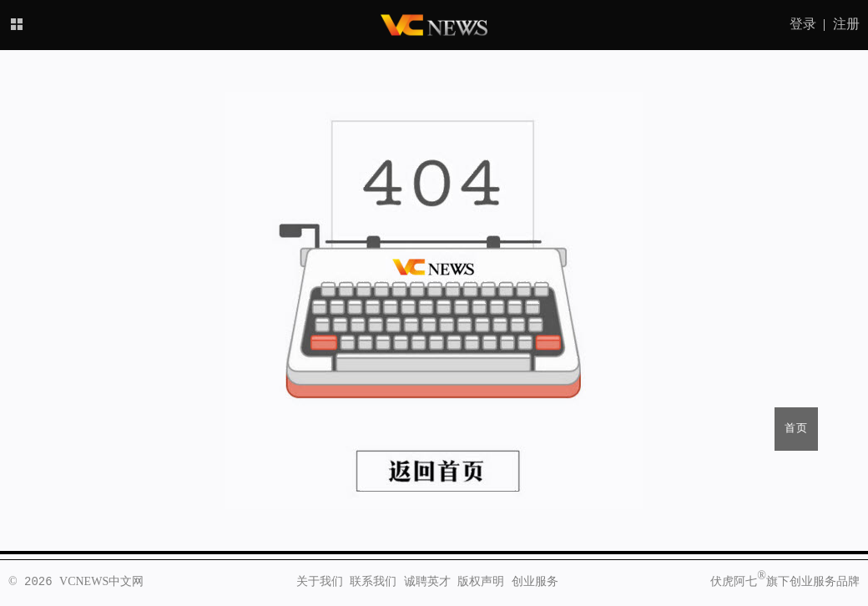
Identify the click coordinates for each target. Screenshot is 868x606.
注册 (846, 25)
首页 (796, 429)
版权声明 (481, 582)
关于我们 (320, 582)
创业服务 (535, 582)
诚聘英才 (427, 582)
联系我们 (373, 582)
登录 (803, 25)
